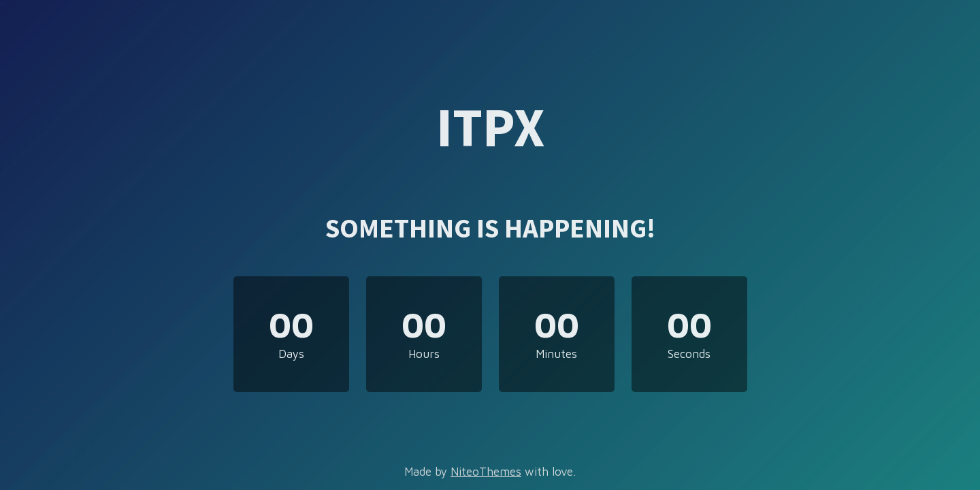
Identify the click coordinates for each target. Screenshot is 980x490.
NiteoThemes (486, 472)
